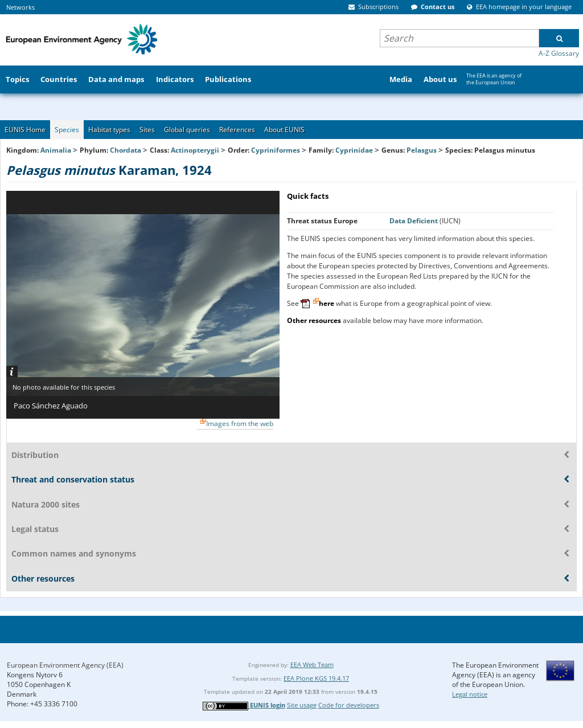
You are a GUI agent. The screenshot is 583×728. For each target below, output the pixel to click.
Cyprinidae (354, 150)
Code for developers (349, 705)
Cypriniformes (276, 150)
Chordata (126, 150)
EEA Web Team (312, 664)
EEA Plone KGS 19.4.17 (316, 678)
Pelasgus (422, 150)
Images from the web (240, 424)
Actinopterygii (195, 150)
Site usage (302, 705)
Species (67, 130)
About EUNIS (284, 130)
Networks (20, 7)
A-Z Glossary (559, 53)
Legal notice (470, 694)
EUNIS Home (25, 130)
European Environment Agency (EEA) (65, 665)
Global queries (187, 130)
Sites (147, 130)
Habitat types (109, 130)
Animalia (56, 150)
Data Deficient (414, 221)
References (237, 130)
